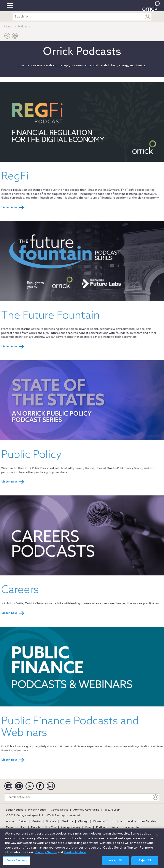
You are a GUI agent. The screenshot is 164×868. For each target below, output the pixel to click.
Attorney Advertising (86, 810)
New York (50, 827)
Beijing (23, 822)
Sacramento (131, 827)
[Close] (157, 836)
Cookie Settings (17, 862)
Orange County (71, 827)
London (131, 822)
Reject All (145, 862)
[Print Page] (15, 37)
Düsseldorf (100, 822)
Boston (37, 822)
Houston (117, 822)
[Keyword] (156, 797)
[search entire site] (78, 17)
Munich (35, 827)
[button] (7, 37)
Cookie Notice (60, 810)
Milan (23, 827)
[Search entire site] (78, 797)
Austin (10, 822)
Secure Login (112, 810)
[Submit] (148, 17)
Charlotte (67, 822)
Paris (88, 827)
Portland (101, 827)
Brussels (51, 822)
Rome (115, 827)
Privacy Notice (37, 810)
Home (8, 27)
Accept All (115, 862)
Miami (10, 827)
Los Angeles (148, 822)
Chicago (83, 822)
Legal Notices (15, 810)
